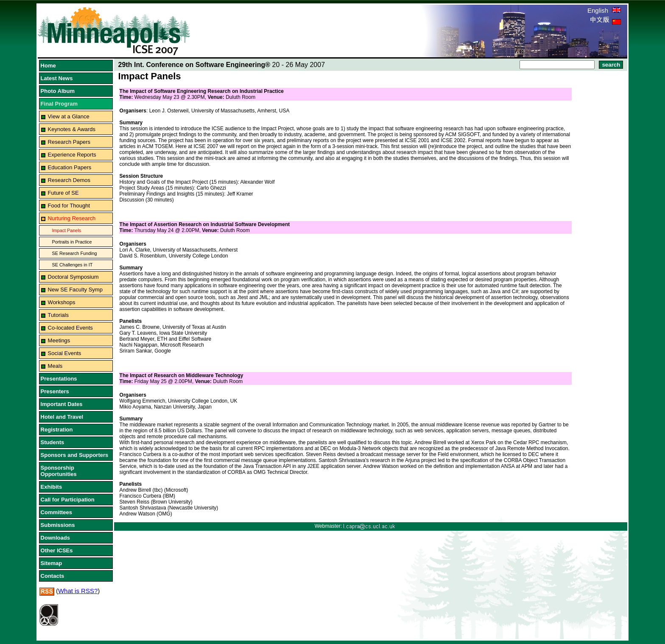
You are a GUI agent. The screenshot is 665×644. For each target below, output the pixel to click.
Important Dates (62, 404)
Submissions (58, 525)
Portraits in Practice (72, 242)
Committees (56, 512)
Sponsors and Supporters (75, 455)
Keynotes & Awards (72, 129)
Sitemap (52, 563)
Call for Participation (68, 500)
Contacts (53, 576)
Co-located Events (70, 328)
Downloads (55, 538)
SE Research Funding (75, 253)
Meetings (59, 340)
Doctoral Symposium (73, 277)
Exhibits (52, 487)
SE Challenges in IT (73, 265)
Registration (57, 430)
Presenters (55, 391)
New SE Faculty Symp (75, 290)
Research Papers (69, 142)
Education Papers (70, 167)
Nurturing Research (72, 218)
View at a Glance (69, 116)
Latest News (57, 78)
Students (53, 442)
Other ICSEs (57, 550)
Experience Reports (72, 155)
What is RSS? (78, 591)
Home (48, 66)
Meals (55, 366)
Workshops (62, 302)
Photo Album (58, 91)
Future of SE (63, 193)
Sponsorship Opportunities (59, 471)
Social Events (65, 353)
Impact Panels (67, 230)
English (604, 10)
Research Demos (69, 180)
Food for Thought (69, 206)
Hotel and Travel (62, 417)
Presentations (59, 379)
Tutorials (58, 315)
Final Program (59, 104)
